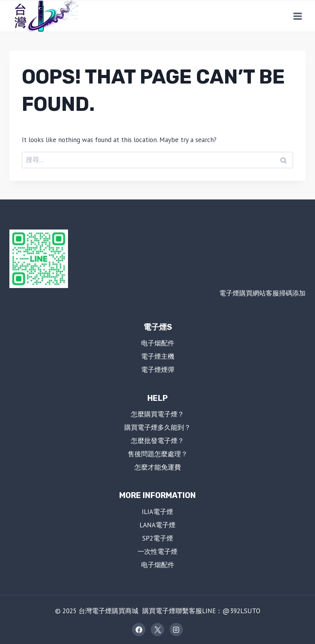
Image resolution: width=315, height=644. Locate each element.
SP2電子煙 (158, 538)
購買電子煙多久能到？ (157, 427)
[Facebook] (139, 630)
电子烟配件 (158, 343)
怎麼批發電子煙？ (157, 441)
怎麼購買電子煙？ (157, 414)
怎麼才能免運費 (158, 467)
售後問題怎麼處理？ (158, 454)
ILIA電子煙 (157, 512)
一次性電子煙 (157, 551)
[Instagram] (176, 630)
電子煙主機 (158, 356)
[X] (157, 630)
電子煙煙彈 (158, 370)
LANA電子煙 (157, 525)
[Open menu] (297, 16)
